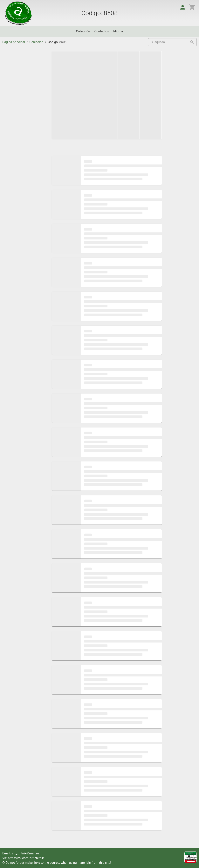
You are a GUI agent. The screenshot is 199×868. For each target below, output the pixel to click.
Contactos (102, 31)
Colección (83, 31)
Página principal (14, 42)
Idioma (118, 31)
